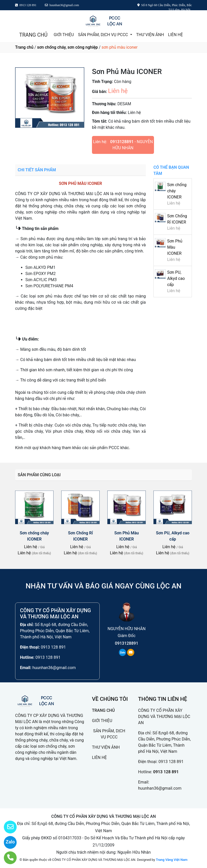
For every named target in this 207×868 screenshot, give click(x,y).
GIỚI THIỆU (64, 35)
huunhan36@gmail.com (54, 668)
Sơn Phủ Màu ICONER (175, 247)
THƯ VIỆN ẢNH (150, 35)
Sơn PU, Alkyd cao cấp (176, 278)
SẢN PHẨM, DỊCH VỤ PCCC (103, 35)
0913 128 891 (53, 647)
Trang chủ (24, 47)
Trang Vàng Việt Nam (172, 860)
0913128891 (122, 142)
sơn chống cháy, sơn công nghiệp (68, 47)
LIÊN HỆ (175, 35)
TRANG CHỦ (33, 35)
